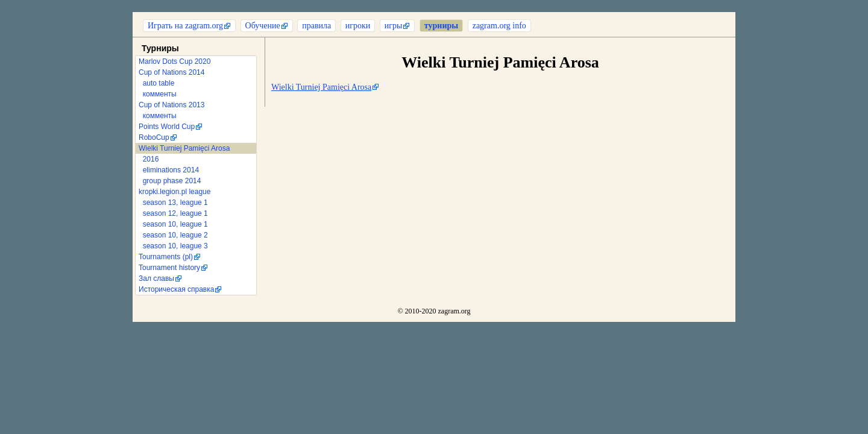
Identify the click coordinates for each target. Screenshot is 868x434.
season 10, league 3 (173, 246)
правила (316, 26)
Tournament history (169, 268)
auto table (156, 83)
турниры (441, 26)
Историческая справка (176, 289)
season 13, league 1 (173, 203)
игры (394, 26)
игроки (358, 26)
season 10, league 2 (173, 235)
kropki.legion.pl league (175, 192)
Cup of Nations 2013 (171, 105)
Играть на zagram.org (185, 26)
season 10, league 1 (173, 224)
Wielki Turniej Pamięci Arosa (184, 148)
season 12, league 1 (173, 213)
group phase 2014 (170, 181)
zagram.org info (499, 26)
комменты (158, 94)
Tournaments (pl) (166, 257)
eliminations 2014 (169, 170)
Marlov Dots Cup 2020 (175, 61)
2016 (149, 159)
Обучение (263, 26)
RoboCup (154, 137)
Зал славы (156, 278)
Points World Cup (167, 127)
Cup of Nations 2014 (171, 72)
